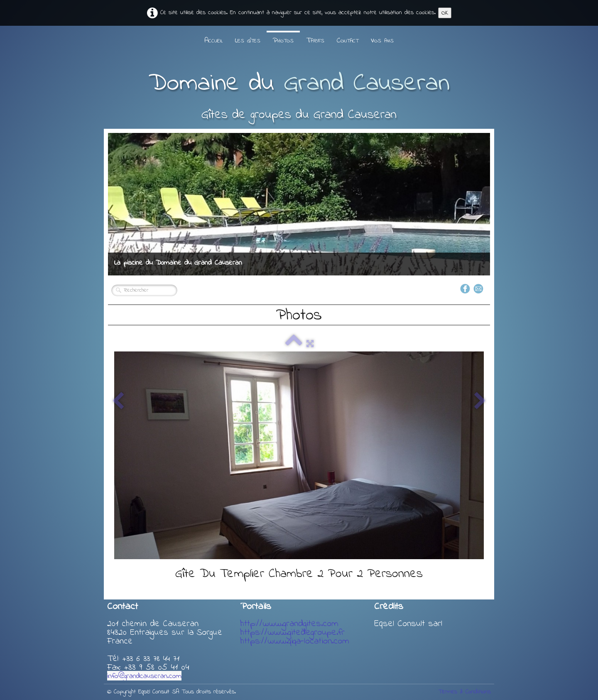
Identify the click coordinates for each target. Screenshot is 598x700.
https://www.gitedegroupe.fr (293, 633)
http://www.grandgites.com (289, 624)
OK (445, 13)
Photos (283, 41)
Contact (348, 41)
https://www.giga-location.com (295, 641)
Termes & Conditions (464, 692)
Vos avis (382, 41)
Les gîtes (248, 41)
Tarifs (315, 41)
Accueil (213, 41)
